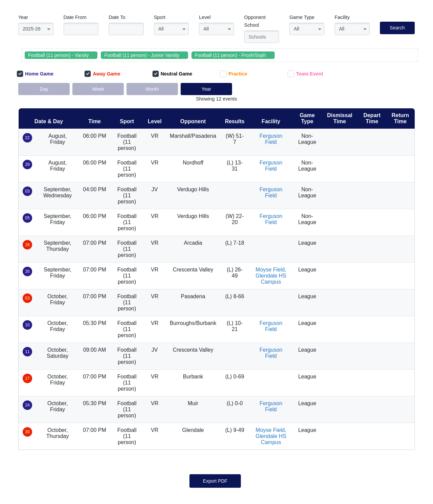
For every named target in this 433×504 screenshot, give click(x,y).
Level (205, 17)
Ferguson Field (271, 139)
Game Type (302, 17)
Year (23, 17)
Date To (117, 17)
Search (397, 28)
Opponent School (255, 21)
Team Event (305, 74)
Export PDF (215, 481)
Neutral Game (172, 74)
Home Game (35, 74)
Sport (160, 17)
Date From (75, 17)
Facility (342, 17)
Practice (234, 74)
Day (44, 89)
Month (152, 89)
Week (98, 89)
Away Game (102, 74)
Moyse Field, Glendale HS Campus (271, 276)
